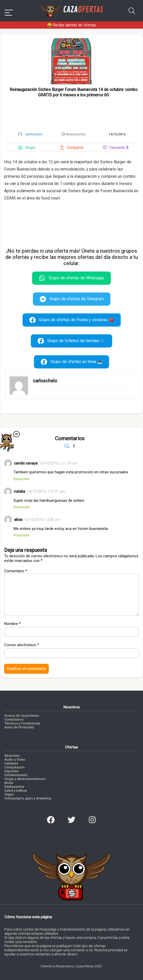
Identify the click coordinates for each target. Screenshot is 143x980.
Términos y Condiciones (22, 723)
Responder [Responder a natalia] (22, 507)
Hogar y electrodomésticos (25, 779)
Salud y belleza (16, 790)
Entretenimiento (16, 775)
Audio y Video (15, 759)
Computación (15, 767)
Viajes (9, 794)
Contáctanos (14, 719)
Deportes (11, 771)
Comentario (16, 571)
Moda (9, 783)
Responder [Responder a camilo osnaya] (22, 479)
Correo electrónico (22, 645)
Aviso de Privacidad (19, 727)
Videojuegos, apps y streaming (28, 798)
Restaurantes (76, 134)
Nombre (12, 624)
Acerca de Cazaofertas (22, 716)
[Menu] (9, 11)
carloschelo (45, 381)
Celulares (11, 763)
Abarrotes (12, 756)
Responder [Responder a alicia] (22, 535)
